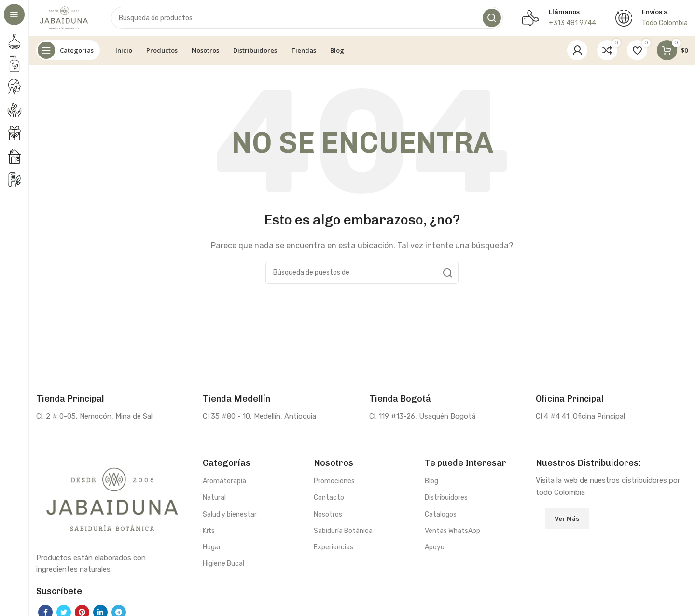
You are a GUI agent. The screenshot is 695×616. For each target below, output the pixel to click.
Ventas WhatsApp (452, 533)
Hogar (212, 550)
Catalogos (441, 517)
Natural (214, 500)
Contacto (329, 500)
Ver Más (567, 521)
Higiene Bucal (223, 567)
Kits (209, 533)
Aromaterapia (224, 484)
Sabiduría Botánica (343, 533)
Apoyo (435, 550)
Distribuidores (446, 500)
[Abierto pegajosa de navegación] (68, 53)
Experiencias (334, 550)
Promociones (334, 484)
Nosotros (328, 517)
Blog (431, 484)
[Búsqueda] (309, 19)
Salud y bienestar (230, 517)
